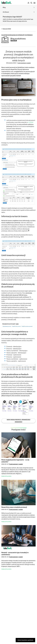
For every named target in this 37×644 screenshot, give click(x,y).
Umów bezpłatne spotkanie (25, 640)
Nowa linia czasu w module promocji (14, 507)
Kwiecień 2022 (7, 29)
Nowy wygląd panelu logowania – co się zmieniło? (15, 461)
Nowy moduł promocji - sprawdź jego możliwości (19, 421)
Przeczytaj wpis (6, 476)
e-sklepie (31, 122)
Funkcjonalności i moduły (24, 63)
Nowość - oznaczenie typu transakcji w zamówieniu (15, 553)
